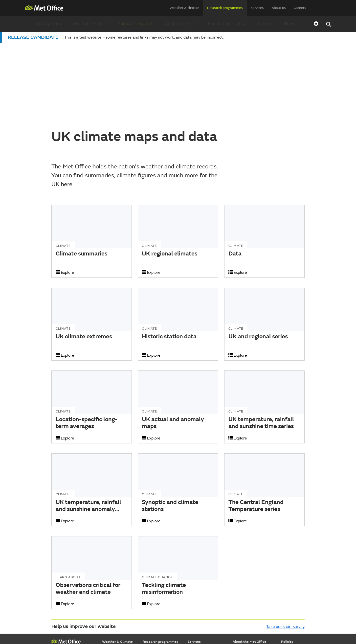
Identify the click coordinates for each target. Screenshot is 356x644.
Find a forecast (114, 569)
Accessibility (291, 569)
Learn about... (113, 600)
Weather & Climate (117, 562)
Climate (108, 587)
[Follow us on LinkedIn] (290, 622)
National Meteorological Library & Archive (69, 584)
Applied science (181, 24)
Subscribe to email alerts (252, 606)
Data (192, 587)
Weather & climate (184, 8)
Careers (300, 8)
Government (198, 569)
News (289, 24)
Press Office (242, 581)
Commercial (242, 575)
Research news (155, 606)
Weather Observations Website (69, 601)
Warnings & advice (117, 575)
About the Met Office (249, 562)
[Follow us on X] (231, 622)
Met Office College (66, 570)
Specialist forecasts (118, 594)
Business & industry (203, 581)
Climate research (136, 24)
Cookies (287, 575)
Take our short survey (285, 547)
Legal (285, 581)
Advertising (197, 606)
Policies (287, 562)
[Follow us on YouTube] (243, 622)
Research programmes (225, 8)
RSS (284, 594)
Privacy (287, 587)
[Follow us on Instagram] (278, 622)
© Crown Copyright (291, 636)
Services (257, 8)
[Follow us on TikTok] (266, 622)
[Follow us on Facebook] (255, 622)
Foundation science (227, 24)
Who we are (242, 569)
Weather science (90, 24)
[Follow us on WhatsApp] (300, 622)
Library (265, 24)
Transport (195, 575)
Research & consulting (205, 594)
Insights (194, 600)
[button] (328, 24)
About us (279, 8)
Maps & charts (113, 581)
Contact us (241, 600)
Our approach (48, 24)
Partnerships (243, 594)
